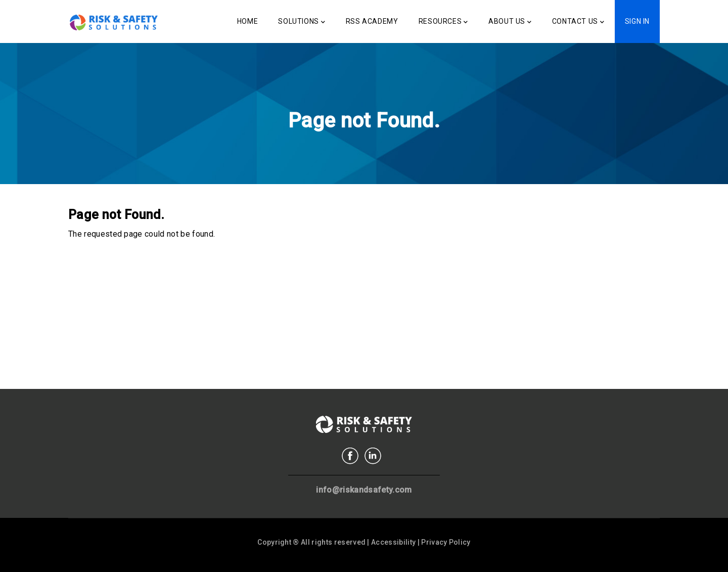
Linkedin (373, 456)
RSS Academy (372, 21)
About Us (510, 22)
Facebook (350, 456)
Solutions (302, 22)
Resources (443, 22)
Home (247, 21)
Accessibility (393, 542)
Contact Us (578, 22)
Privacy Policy (446, 542)
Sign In (637, 21)
